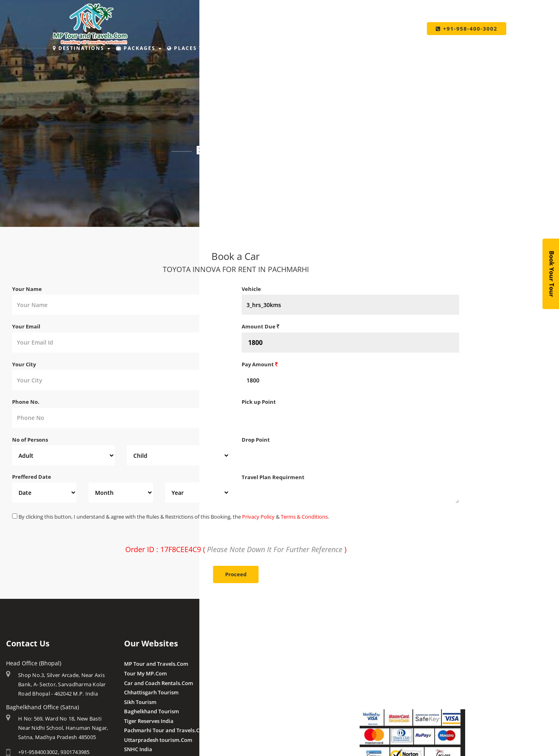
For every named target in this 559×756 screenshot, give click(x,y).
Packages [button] (139, 48)
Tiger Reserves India (149, 721)
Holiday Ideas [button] (265, 48)
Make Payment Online (387, 664)
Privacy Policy (258, 517)
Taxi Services (392, 48)
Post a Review (259, 739)
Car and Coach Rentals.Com (158, 683)
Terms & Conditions (304, 517)
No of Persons (30, 440)
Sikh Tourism (140, 702)
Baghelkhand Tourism (151, 711)
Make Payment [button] (330, 48)
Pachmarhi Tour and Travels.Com (166, 730)
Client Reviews (260, 730)
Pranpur (252, 683)
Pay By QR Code (379, 683)
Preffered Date (32, 477)
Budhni (251, 673)
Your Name (27, 289)
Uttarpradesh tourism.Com (158, 740)
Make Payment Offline (387, 673)
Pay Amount (260, 364)
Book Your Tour (552, 274)
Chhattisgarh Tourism (151, 692)
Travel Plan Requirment (273, 477)
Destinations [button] (82, 48)
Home (219, 172)
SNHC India (138, 749)
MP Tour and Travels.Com (156, 664)
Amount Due (261, 326)
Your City (24, 364)
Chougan (253, 692)
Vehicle (251, 289)
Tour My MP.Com (145, 673)
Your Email (26, 326)
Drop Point (256, 440)
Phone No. (26, 402)
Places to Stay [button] (199, 48)
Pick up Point (259, 402)
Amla (248, 664)
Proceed (236, 574)
